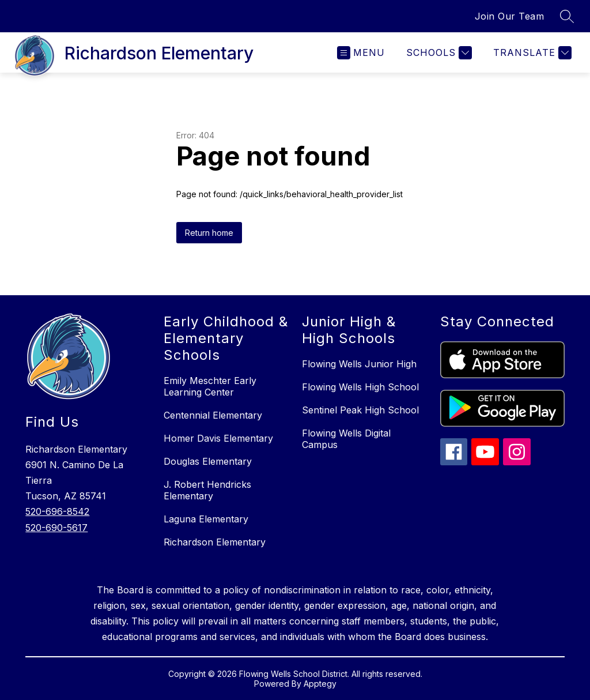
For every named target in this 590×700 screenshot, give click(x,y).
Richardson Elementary (215, 542)
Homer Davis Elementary (218, 438)
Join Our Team (510, 16)
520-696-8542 (57, 511)
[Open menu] (361, 53)
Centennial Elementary (213, 415)
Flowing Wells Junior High (359, 364)
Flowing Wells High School (360, 387)
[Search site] (567, 16)
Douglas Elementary (208, 461)
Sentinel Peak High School (360, 410)
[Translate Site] (531, 53)
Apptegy (320, 684)
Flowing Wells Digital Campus (346, 439)
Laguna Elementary (206, 519)
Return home (209, 233)
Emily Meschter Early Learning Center (210, 386)
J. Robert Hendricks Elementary (207, 490)
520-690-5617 (56, 528)
